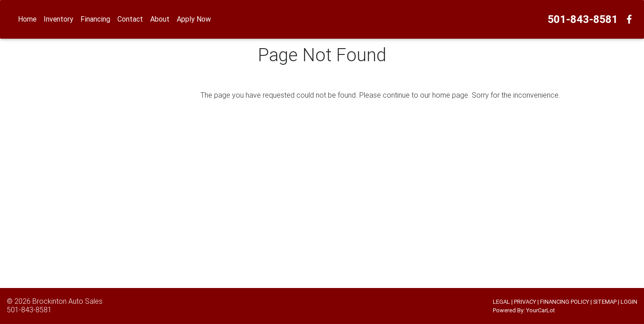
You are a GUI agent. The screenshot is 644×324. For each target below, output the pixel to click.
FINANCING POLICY (565, 302)
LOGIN (629, 302)
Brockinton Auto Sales (67, 301)
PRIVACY (525, 302)
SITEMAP (605, 302)
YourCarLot (541, 310)
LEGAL (501, 302)
